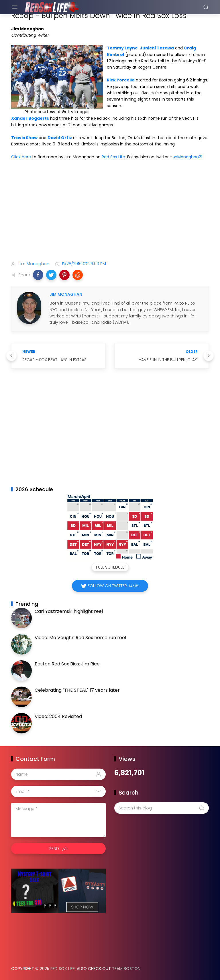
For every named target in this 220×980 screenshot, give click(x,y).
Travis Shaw (24, 138)
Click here (21, 157)
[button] (38, 275)
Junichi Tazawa (157, 48)
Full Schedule (110, 567)
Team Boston (126, 969)
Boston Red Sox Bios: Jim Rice (67, 664)
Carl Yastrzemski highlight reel (69, 611)
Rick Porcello (121, 80)
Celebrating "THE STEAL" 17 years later (77, 690)
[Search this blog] (162, 808)
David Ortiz (60, 138)
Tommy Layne (122, 48)
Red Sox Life (113, 157)
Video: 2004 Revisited (58, 716)
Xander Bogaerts (30, 118)
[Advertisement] (110, 211)
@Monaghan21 (188, 157)
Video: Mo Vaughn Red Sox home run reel (80, 638)
